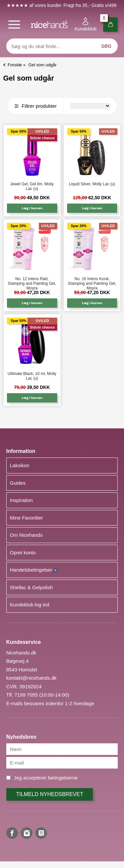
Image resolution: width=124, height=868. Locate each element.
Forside (15, 65)
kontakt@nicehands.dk (31, 678)
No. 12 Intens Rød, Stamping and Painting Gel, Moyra (32, 281)
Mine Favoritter (26, 518)
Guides (18, 483)
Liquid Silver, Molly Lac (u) (92, 184)
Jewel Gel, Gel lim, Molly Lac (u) (32, 186)
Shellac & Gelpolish (31, 587)
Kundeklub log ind (30, 605)
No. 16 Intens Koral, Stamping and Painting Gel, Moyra (92, 281)
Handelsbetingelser (34, 570)
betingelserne (63, 778)
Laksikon (20, 465)
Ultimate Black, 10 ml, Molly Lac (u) (32, 376)
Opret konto (23, 553)
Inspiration (21, 500)
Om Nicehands (26, 535)
